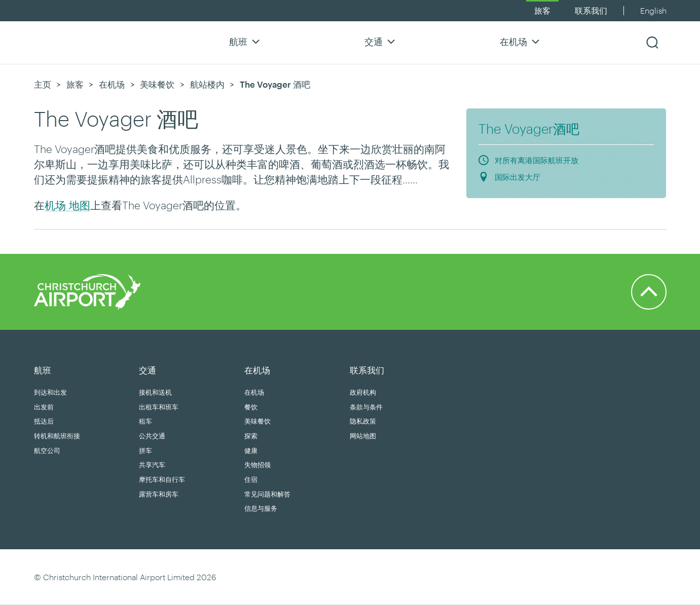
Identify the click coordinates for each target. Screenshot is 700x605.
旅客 (542, 10)
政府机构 (363, 392)
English (653, 10)
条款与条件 (366, 407)
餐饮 (251, 407)
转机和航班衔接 (57, 436)
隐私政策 (363, 421)
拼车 (145, 450)
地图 (78, 205)
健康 (251, 450)
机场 (55, 205)
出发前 (44, 407)
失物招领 (257, 465)
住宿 (251, 479)
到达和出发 (50, 392)
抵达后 (44, 421)
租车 (145, 421)
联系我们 (591, 10)
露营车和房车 (159, 494)
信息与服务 (261, 508)
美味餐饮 (157, 84)
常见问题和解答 (267, 494)
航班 (246, 41)
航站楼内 (207, 84)
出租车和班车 (159, 407)
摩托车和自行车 (162, 479)
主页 (43, 84)
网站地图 (363, 436)
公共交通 (152, 436)
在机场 (521, 41)
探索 (251, 436)
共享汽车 (152, 465)
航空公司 (47, 450)
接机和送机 (155, 392)
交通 (381, 41)
